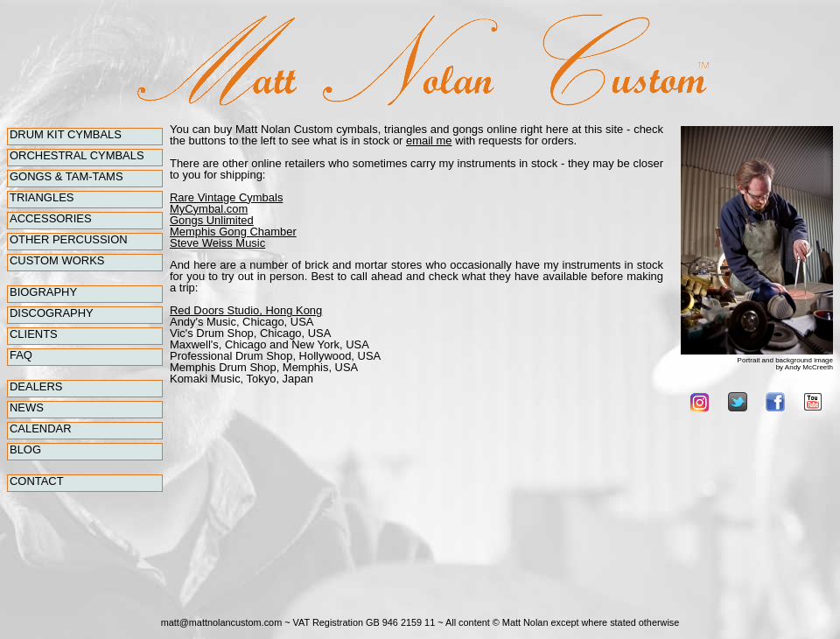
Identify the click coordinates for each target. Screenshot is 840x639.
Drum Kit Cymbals (66, 134)
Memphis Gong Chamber (233, 232)
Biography (43, 292)
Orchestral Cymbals (77, 155)
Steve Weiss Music (217, 243)
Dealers (36, 386)
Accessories (51, 218)
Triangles (42, 197)
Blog (25, 449)
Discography (52, 313)
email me (429, 140)
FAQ (21, 355)
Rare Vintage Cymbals (226, 197)
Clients (34, 334)
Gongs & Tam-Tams (66, 176)
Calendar (41, 428)
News (27, 407)
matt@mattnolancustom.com (222, 622)
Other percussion (69, 239)
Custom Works (57, 260)
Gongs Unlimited (212, 220)
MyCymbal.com (209, 209)
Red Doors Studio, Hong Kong (246, 310)
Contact (37, 481)
